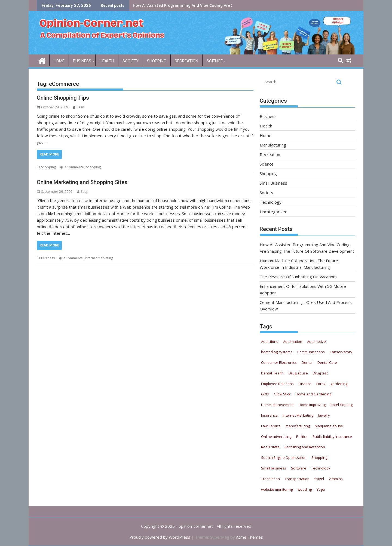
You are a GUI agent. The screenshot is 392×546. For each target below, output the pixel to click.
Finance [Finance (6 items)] (305, 384)
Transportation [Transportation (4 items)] (297, 479)
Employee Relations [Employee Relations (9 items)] (277, 384)
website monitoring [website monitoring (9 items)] (277, 489)
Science (215, 61)
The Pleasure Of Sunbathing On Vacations (299, 277)
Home (59, 61)
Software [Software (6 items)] (299, 468)
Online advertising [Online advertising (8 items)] (276, 437)
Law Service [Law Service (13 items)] (271, 426)
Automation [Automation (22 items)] (293, 341)
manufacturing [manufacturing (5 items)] (298, 426)
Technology (271, 202)
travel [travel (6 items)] (319, 479)
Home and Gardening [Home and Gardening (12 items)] (313, 394)
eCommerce (74, 167)
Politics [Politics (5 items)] (302, 437)
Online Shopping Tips (63, 98)
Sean (79, 107)
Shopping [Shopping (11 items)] (319, 457)
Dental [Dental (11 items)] (307, 362)
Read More (49, 154)
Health (107, 61)
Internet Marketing (99, 258)
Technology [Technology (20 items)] (321, 468)
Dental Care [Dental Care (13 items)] (327, 362)
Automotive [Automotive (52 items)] (316, 341)
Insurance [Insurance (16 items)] (269, 415)
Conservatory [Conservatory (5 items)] (341, 352)
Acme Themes (249, 537)
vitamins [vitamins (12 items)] (336, 479)
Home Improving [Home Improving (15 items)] (312, 405)
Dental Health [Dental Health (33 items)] (272, 373)
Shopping (157, 61)
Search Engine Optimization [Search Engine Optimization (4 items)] (284, 457)
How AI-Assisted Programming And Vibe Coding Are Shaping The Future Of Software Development (226, 5)
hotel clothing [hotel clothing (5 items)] (342, 405)
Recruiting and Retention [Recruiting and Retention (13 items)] (305, 447)
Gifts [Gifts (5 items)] (265, 394)
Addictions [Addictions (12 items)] (270, 341)
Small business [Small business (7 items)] (274, 468)
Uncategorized (274, 212)
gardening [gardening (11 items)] (339, 384)
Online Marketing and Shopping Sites (82, 182)
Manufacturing (273, 145)
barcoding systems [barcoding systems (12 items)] (277, 352)
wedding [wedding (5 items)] (305, 489)
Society (131, 61)
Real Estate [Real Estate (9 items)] (270, 447)
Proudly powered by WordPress (160, 537)
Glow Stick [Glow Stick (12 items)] (282, 394)
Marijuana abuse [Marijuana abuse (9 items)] (329, 426)
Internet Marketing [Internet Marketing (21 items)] (298, 415)
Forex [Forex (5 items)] (321, 384)
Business (82, 61)
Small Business (273, 183)
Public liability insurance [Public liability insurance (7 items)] (332, 437)
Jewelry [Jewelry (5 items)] (324, 415)
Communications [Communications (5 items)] (311, 352)
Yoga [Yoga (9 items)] (321, 489)
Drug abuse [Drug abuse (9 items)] (298, 373)
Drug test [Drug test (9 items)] (320, 373)
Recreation (186, 61)
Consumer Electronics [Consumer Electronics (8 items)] (279, 362)
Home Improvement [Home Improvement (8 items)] (277, 405)
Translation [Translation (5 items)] (270, 479)
